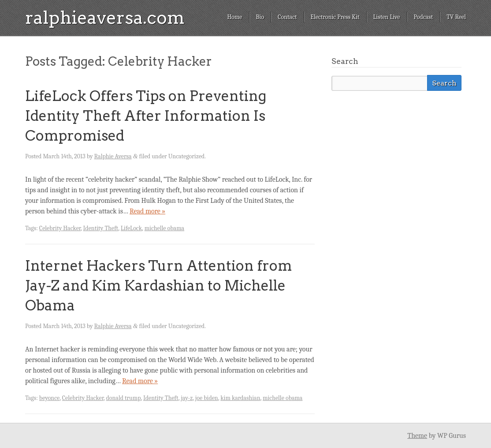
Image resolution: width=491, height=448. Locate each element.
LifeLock (131, 228)
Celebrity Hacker (60, 228)
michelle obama (164, 228)
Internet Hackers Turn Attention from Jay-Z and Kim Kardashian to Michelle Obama (159, 286)
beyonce (49, 398)
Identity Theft (101, 228)
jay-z (187, 398)
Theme (417, 436)
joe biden (207, 398)
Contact (287, 17)
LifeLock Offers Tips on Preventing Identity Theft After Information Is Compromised (146, 116)
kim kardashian (240, 398)
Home (234, 17)
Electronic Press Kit (335, 17)
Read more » (147, 211)
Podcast (424, 17)
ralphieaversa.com (105, 18)
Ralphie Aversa (113, 156)
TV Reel (456, 17)
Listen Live (387, 17)
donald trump (123, 398)
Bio (260, 17)
